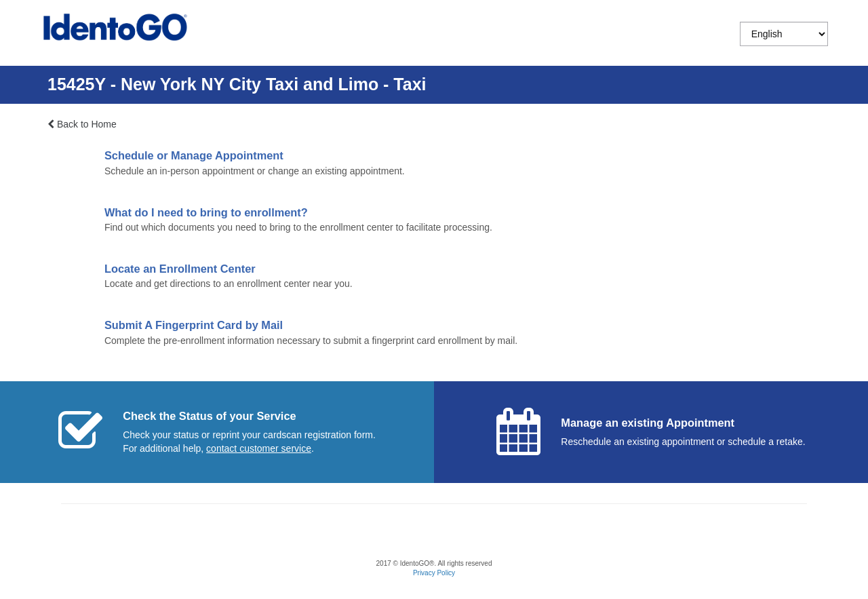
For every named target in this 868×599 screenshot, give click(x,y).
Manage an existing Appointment (648, 423)
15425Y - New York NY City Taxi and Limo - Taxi (237, 84)
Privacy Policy (434, 573)
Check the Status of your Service (209, 416)
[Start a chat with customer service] (259, 448)
